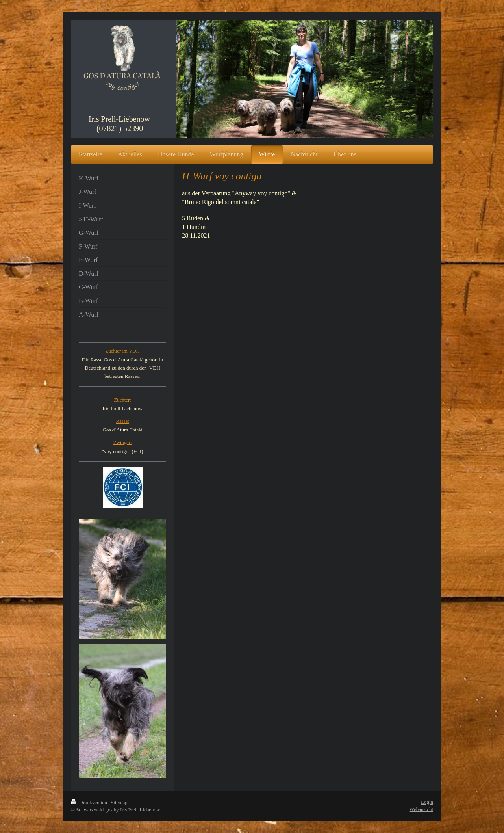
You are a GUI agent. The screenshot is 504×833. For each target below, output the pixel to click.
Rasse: (122, 421)
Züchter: (122, 400)
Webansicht (421, 809)
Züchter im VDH (122, 351)
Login (427, 802)
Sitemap (119, 802)
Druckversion (90, 802)
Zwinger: (123, 443)
